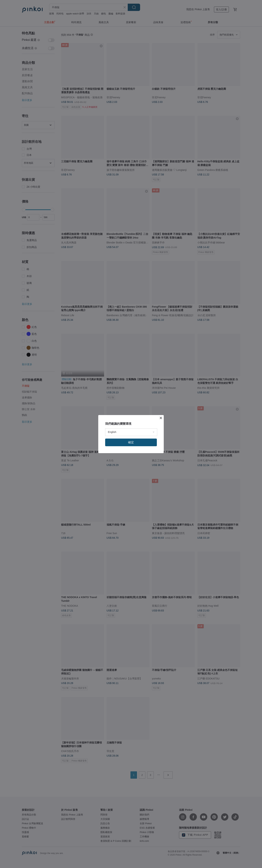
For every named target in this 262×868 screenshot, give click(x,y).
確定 (131, 442)
